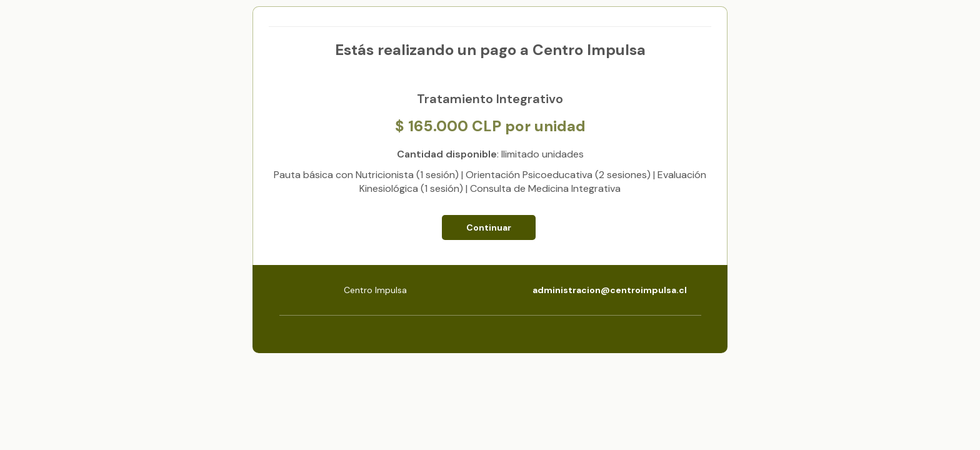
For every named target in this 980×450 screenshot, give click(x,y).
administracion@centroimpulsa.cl (610, 290)
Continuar (489, 227)
